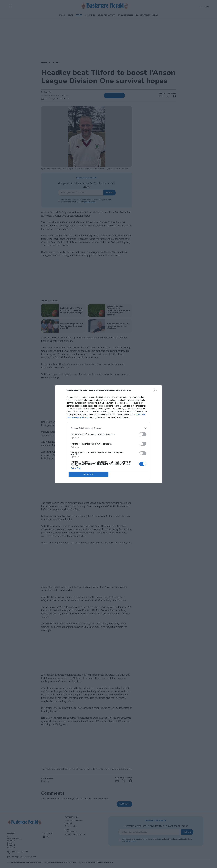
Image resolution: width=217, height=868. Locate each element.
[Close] (156, 390)
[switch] (143, 434)
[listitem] (108, 428)
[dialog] (108, 434)
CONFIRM (89, 474)
